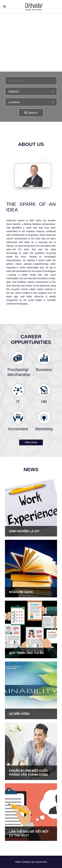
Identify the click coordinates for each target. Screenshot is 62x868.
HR (44, 402)
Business (44, 370)
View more (31, 442)
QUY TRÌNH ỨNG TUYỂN (26, 653)
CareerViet (41, 862)
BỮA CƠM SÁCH (21, 592)
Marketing (44, 429)
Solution (27, 862)
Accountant (18, 429)
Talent (19, 862)
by (34, 862)
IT (18, 402)
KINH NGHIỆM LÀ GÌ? (24, 531)
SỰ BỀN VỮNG (19, 714)
